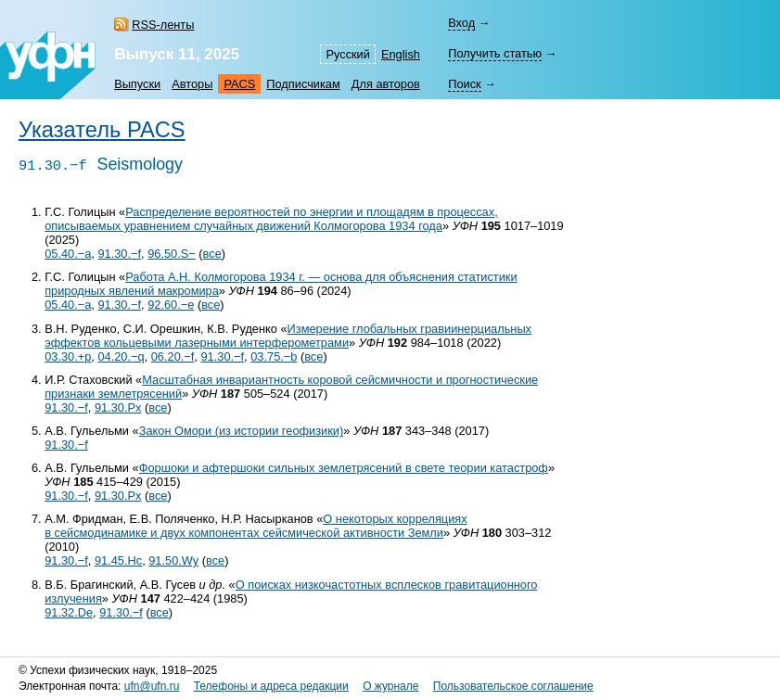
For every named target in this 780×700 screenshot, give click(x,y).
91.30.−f (119, 254)
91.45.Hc (118, 560)
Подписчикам (303, 84)
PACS (239, 84)
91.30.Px (118, 407)
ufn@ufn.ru (152, 686)
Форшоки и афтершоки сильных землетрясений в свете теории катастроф (344, 468)
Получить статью (495, 53)
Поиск (464, 84)
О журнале (390, 686)
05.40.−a (68, 254)
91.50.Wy (173, 560)
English (401, 54)
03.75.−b (274, 356)
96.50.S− (172, 254)
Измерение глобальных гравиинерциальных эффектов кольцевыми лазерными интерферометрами (288, 336)
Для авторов (386, 84)
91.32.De (69, 612)
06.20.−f (173, 356)
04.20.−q (121, 356)
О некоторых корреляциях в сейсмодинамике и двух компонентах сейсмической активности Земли (256, 526)
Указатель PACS (102, 130)
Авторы (192, 84)
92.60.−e (171, 305)
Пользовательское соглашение (513, 686)
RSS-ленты (163, 25)
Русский (347, 54)
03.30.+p (68, 356)
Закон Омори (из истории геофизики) (242, 431)
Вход (461, 23)
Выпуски (137, 84)
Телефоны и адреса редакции (271, 686)
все (212, 254)
